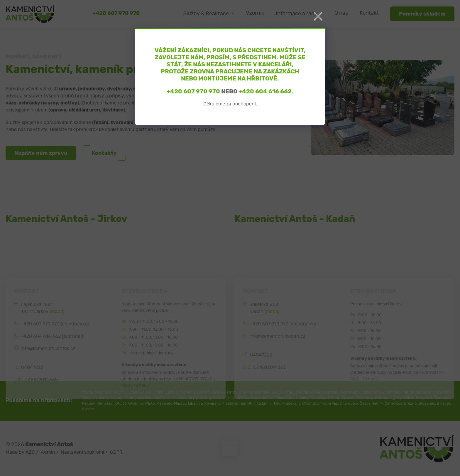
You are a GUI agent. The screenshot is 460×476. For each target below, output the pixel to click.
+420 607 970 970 (193, 92)
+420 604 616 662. (266, 92)
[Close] (318, 16)
